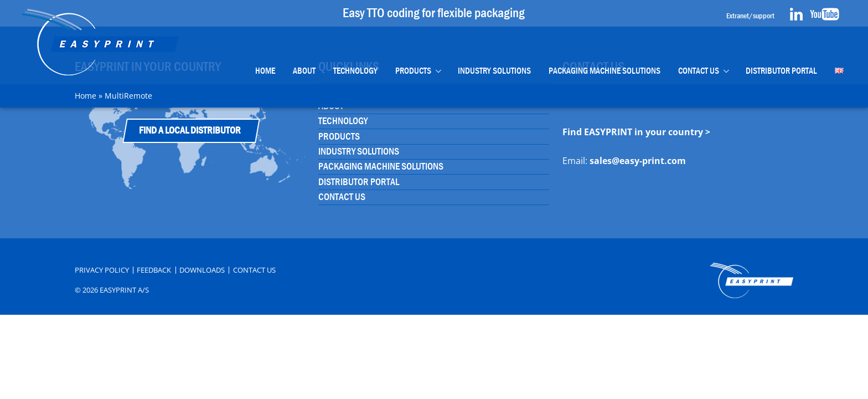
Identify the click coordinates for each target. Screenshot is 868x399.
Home (265, 71)
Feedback (154, 270)
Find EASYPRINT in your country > (636, 132)
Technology (355, 71)
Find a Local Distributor (190, 131)
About (304, 71)
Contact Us (699, 71)
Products (413, 71)
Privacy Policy (102, 270)
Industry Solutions (494, 71)
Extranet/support (750, 16)
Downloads (202, 270)
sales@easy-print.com (638, 161)
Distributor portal (781, 71)
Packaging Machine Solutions (604, 71)
